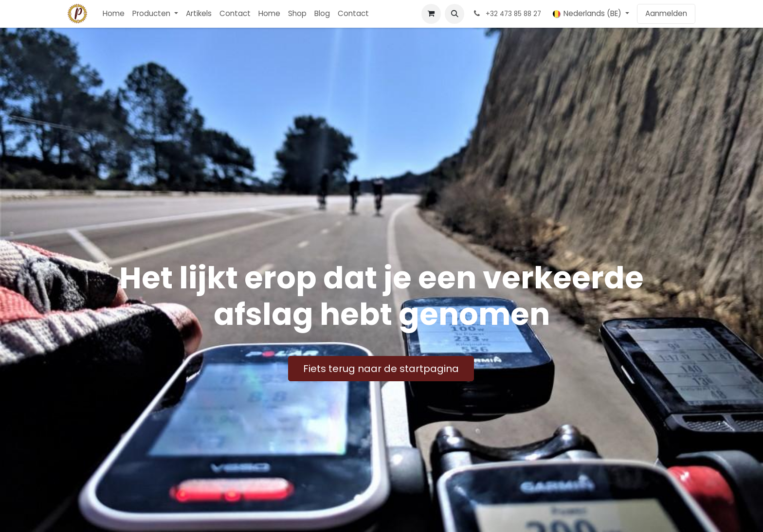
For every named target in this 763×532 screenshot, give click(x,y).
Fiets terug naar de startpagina (381, 369)
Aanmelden (666, 13)
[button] (454, 14)
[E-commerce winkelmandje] (431, 14)
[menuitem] (114, 14)
